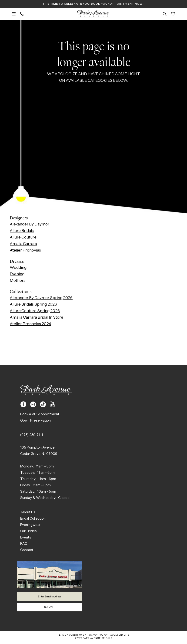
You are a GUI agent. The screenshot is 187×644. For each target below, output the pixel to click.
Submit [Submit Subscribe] (50, 609)
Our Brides (28, 531)
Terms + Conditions (71, 637)
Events (26, 538)
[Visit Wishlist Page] (173, 14)
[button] (14, 14)
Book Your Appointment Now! (120, 4)
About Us (28, 513)
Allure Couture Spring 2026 (35, 311)
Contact (27, 550)
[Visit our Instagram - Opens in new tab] (33, 405)
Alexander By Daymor (30, 225)
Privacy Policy (97, 637)
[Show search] (165, 14)
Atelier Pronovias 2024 (30, 324)
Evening (17, 274)
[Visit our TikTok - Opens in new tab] (43, 405)
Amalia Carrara (23, 244)
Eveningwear (30, 525)
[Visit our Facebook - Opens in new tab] (23, 405)
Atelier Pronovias (25, 251)
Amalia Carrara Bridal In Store (37, 318)
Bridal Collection (33, 519)
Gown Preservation (35, 421)
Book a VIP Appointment (40, 414)
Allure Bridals (22, 231)
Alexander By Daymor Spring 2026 (41, 298)
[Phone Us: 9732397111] (22, 14)
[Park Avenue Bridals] (94, 14)
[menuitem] (14, 14)
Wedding (18, 268)
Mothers (18, 281)
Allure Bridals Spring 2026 (33, 305)
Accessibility (120, 637)
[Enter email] (50, 597)
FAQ (24, 544)
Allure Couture (23, 238)
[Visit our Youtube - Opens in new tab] (52, 405)
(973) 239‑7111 (32, 435)
